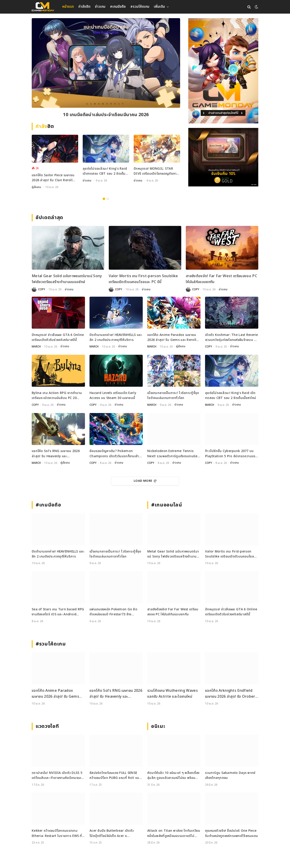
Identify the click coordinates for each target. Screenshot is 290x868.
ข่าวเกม (100, 7)
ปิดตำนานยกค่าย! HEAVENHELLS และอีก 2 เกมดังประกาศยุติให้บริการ (116, 337)
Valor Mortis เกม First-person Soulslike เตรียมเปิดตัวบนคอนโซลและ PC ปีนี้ (143, 279)
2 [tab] (108, 199)
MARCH (36, 347)
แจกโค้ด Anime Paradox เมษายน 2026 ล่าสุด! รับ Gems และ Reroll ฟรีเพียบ (172, 338)
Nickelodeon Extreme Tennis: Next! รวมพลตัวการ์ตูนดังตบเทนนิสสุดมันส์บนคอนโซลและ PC (172, 454)
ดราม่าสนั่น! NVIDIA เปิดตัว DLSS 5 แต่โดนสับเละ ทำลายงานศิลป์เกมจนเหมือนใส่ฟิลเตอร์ (57, 775)
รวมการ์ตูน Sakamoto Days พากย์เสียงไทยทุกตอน (230, 775)
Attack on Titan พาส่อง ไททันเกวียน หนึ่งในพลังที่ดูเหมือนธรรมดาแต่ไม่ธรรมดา (174, 833)
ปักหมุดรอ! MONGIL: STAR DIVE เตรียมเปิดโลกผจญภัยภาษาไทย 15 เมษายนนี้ (157, 172)
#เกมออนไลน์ (167, 505)
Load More (145, 480)
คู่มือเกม (36, 188)
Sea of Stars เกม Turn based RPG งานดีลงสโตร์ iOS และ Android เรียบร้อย (58, 612)
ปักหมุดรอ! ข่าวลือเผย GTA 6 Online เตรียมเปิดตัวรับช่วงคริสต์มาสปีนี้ (58, 337)
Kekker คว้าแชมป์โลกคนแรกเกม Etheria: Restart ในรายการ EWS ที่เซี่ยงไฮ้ (57, 833)
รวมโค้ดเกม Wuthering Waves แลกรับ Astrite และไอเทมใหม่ (173, 693)
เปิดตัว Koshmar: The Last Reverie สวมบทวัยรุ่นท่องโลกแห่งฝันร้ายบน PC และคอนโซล (232, 338)
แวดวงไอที (47, 726)
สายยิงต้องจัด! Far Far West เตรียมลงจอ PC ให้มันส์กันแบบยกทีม (221, 279)
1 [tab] (104, 199)
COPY (42, 290)
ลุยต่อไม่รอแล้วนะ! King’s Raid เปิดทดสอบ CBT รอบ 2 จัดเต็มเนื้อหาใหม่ (105, 172)
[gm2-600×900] (223, 71)
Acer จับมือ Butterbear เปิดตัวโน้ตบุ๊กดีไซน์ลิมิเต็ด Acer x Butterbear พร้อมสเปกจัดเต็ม (112, 833)
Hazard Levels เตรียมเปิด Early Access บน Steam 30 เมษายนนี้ (113, 395)
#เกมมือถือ (118, 7)
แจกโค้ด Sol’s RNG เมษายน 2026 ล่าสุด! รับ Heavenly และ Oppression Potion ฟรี (56, 454)
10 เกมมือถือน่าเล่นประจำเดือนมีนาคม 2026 (106, 115)
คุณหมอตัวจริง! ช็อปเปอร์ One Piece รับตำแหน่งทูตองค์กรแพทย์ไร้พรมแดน (231, 833)
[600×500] (223, 157)
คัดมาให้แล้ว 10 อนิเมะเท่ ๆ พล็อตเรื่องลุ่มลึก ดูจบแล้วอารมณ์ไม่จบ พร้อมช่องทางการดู (173, 775)
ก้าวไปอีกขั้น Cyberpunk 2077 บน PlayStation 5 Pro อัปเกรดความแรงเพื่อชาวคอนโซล (231, 454)
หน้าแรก (68, 7)
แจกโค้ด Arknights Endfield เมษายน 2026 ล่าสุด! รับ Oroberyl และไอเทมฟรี (232, 693)
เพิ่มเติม (159, 7)
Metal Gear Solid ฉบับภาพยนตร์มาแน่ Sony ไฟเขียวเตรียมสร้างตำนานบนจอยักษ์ (67, 279)
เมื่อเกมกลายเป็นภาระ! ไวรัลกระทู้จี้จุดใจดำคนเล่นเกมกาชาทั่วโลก (173, 395)
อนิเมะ (158, 726)
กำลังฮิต (84, 7)
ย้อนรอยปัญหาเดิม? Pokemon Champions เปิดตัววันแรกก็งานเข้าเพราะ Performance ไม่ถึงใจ (114, 454)
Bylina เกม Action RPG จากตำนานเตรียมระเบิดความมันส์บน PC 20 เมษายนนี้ (57, 395)
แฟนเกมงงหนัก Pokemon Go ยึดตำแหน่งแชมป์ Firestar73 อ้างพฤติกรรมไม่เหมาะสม (113, 612)
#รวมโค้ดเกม (140, 7)
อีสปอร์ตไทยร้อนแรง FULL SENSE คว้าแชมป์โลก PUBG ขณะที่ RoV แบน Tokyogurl (115, 775)
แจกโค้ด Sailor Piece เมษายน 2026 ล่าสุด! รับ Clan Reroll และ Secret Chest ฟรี (53, 178)
